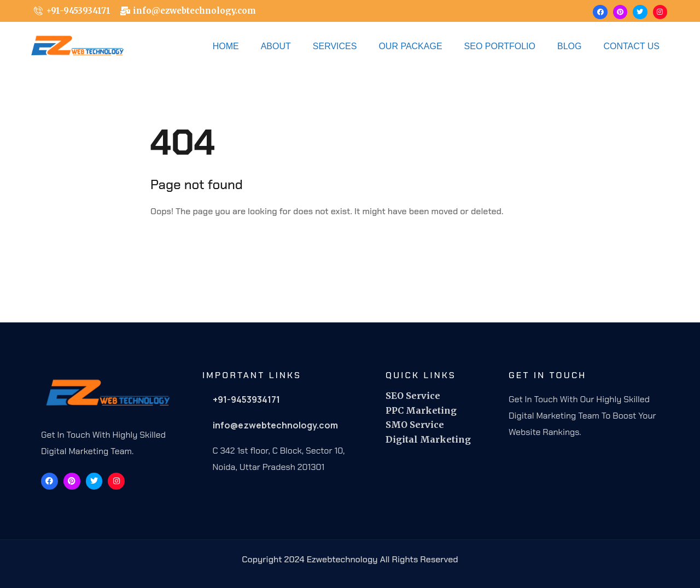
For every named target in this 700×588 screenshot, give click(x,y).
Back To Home (197, 245)
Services (335, 46)
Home (226, 46)
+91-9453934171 (246, 399)
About (276, 46)
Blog (569, 46)
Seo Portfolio (500, 46)
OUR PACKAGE (410, 46)
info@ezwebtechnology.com (275, 425)
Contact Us (631, 46)
